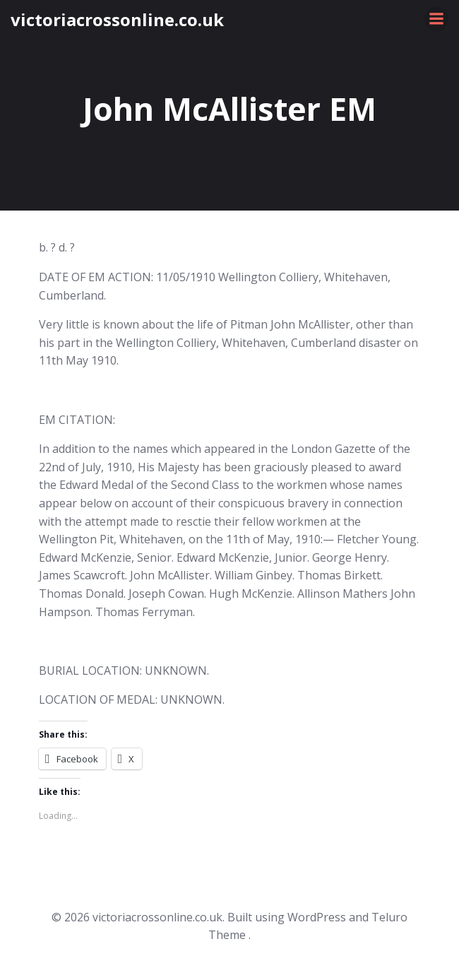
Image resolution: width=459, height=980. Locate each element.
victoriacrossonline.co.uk (117, 19)
